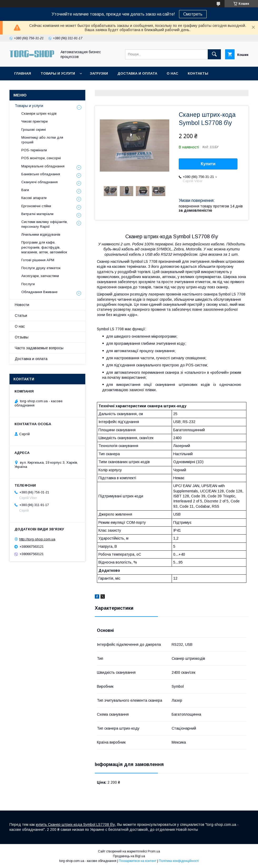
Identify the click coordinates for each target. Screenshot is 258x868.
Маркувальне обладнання (43, 166)
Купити (208, 164)
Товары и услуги (58, 73)
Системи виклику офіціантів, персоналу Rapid (44, 224)
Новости (22, 305)
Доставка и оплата (137, 73)
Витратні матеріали (37, 214)
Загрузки (99, 73)
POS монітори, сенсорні (41, 158)
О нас (172, 73)
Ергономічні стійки (36, 206)
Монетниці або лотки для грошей (42, 140)
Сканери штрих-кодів (39, 113)
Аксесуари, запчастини (40, 276)
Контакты (198, 73)
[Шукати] (214, 54)
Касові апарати (34, 198)
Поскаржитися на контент (138, 861)
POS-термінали (34, 150)
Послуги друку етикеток (41, 268)
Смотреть (193, 14)
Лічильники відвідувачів (41, 234)
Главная (23, 73)
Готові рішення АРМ (38, 260)
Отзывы (22, 337)
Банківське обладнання (41, 174)
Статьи (21, 316)
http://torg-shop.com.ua (37, 539)
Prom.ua (154, 851)
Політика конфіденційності (179, 861)
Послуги (28, 284)
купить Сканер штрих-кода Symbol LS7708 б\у (75, 825)
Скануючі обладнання (39, 182)
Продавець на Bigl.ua (129, 856)
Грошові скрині (34, 130)
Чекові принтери (34, 121)
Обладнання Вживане (39, 292)
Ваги (25, 190)
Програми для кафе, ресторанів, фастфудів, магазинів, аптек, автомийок (44, 247)
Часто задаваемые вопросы (39, 348)
